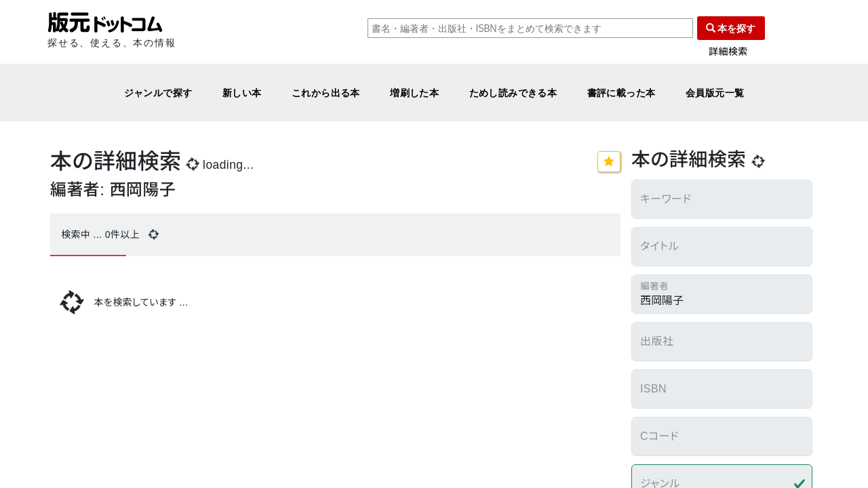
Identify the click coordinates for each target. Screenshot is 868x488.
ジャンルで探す (158, 93)
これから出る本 (326, 93)
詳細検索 (728, 52)
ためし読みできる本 (513, 93)
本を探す (731, 28)
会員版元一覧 (715, 93)
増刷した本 (414, 93)
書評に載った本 (622, 93)
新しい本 (242, 93)
